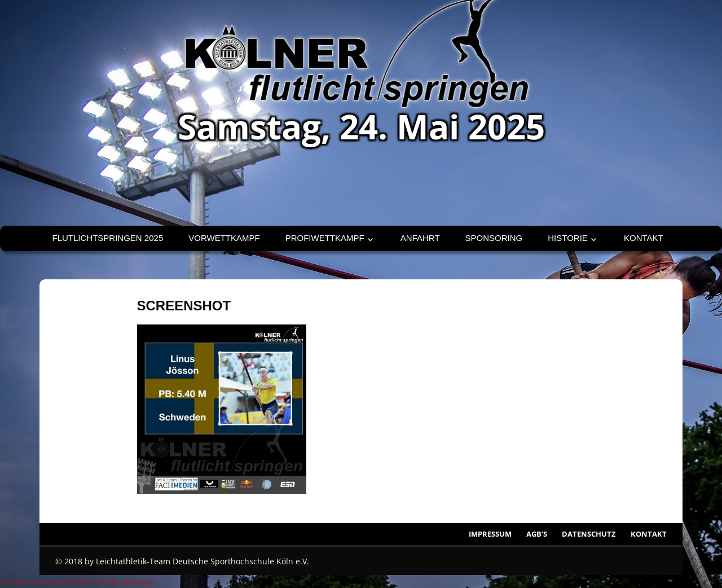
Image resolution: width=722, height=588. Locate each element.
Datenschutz (589, 534)
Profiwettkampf (325, 238)
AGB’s (537, 534)
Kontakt (644, 238)
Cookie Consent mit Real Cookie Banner (77, 581)
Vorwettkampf (224, 238)
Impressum (490, 534)
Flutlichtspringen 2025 (108, 238)
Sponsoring (494, 238)
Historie (568, 238)
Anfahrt (420, 238)
